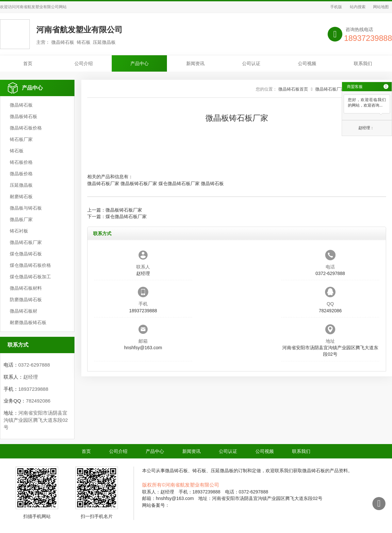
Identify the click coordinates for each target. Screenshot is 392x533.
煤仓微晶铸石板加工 (30, 277)
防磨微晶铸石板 (26, 300)
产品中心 (139, 63)
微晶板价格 (21, 174)
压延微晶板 (21, 185)
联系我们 (363, 63)
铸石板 (17, 151)
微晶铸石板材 (24, 311)
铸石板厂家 (21, 139)
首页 (28, 63)
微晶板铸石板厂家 (139, 183)
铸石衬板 (19, 231)
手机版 (336, 7)
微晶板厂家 (21, 219)
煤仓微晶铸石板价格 (30, 265)
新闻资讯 (195, 63)
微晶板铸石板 (24, 116)
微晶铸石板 (21, 105)
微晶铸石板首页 (293, 89)
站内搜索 (358, 7)
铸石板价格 (21, 162)
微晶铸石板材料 (26, 288)
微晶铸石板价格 (26, 128)
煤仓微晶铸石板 (26, 254)
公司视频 (307, 63)
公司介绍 (84, 63)
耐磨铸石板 (21, 197)
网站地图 (381, 7)
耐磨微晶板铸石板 (28, 322)
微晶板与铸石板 (26, 208)
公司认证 (251, 63)
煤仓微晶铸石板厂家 (179, 183)
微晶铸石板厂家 (26, 242)
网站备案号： (156, 505)
